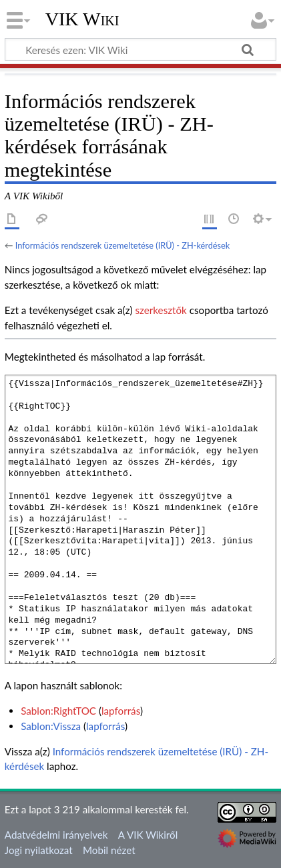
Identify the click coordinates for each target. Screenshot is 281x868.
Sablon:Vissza (51, 726)
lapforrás (121, 711)
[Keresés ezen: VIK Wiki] (140, 49)
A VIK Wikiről (148, 835)
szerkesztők (161, 310)
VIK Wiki (82, 19)
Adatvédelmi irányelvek (56, 835)
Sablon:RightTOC (58, 711)
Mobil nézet (109, 850)
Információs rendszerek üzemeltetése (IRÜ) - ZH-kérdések (122, 245)
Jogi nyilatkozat (39, 850)
